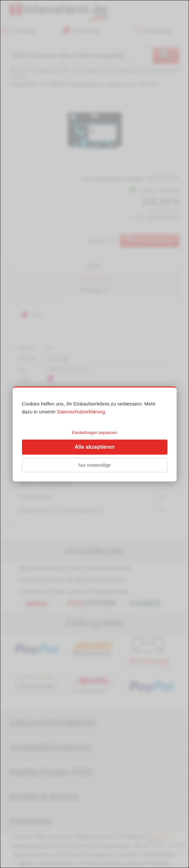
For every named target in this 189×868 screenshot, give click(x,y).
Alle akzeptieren (95, 447)
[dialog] (94, 434)
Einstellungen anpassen (94, 433)
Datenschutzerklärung (81, 412)
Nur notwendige (94, 465)
